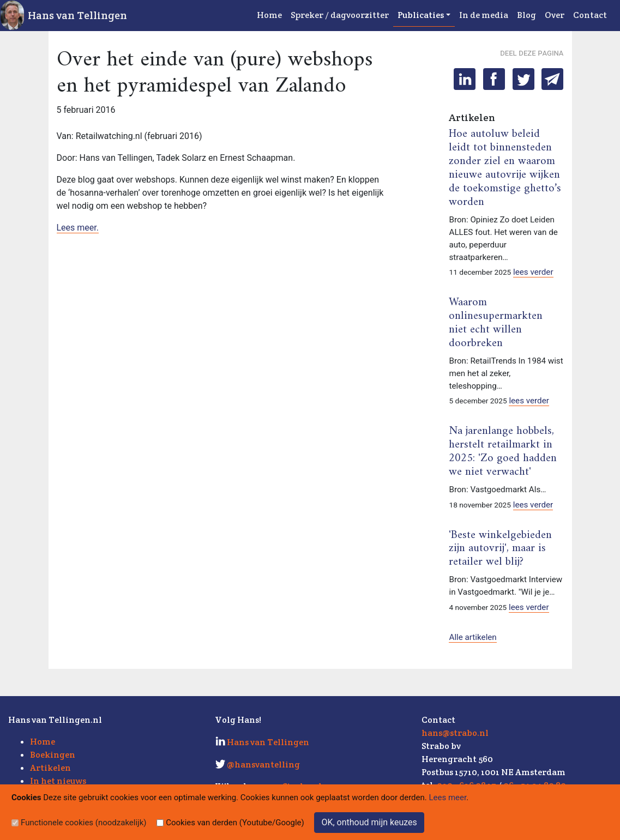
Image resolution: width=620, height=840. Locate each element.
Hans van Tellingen (77, 15)
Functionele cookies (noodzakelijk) (84, 823)
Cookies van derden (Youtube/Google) (235, 823)
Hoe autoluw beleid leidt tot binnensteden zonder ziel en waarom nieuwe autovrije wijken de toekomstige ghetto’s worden (505, 168)
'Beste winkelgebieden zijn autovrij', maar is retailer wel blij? (500, 549)
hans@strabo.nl (455, 733)
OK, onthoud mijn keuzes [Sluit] (369, 822)
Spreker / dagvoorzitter (340, 15)
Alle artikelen (472, 637)
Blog (526, 15)
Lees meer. (78, 228)
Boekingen (53, 755)
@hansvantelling (263, 765)
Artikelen (50, 768)
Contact (590, 15)
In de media (484, 15)
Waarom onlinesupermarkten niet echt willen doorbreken (496, 323)
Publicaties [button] (421, 15)
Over (555, 15)
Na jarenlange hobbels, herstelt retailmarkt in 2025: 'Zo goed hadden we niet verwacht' (503, 452)
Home (269, 15)
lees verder (533, 272)
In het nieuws (58, 781)
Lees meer (448, 797)
